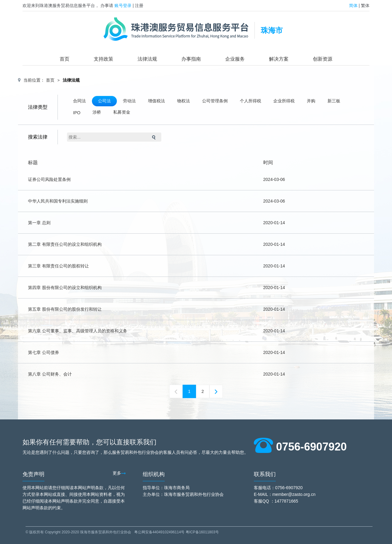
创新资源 (323, 59)
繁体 (365, 5)
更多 (119, 473)
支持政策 (103, 59)
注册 (139, 5)
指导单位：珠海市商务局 (166, 488)
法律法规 (147, 59)
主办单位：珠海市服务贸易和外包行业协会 (183, 494)
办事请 (107, 5)
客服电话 (262, 488)
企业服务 (235, 59)
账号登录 (123, 5)
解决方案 (279, 59)
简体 (353, 5)
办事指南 (191, 59)
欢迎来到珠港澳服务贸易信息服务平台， (61, 5)
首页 (65, 59)
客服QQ (261, 501)
